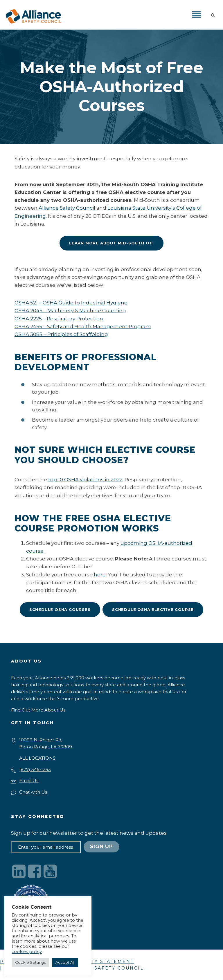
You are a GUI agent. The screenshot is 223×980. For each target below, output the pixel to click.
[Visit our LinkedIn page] (19, 871)
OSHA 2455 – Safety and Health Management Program (83, 326)
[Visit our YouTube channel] (50, 871)
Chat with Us (33, 792)
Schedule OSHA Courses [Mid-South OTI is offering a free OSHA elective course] (60, 609)
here (100, 575)
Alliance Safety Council (67, 208)
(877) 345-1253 (35, 769)
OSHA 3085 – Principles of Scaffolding (61, 334)
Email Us (29, 781)
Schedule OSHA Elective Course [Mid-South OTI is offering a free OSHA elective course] (153, 609)
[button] (214, 15)
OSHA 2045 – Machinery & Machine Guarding (70, 311)
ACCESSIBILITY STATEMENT (94, 961)
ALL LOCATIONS (37, 758)
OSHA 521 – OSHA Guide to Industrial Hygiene (71, 303)
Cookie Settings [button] (30, 962)
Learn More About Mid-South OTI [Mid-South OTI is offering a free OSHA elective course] (111, 243)
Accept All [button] (65, 962)
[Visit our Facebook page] (35, 871)
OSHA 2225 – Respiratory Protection (59, 319)
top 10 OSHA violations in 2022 (85, 480)
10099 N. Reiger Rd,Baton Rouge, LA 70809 (46, 743)
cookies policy (27, 952)
